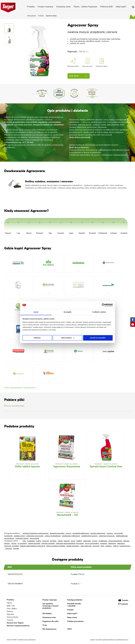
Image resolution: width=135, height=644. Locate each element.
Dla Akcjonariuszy (49, 629)
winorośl (46, 541)
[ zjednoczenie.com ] (122, 640)
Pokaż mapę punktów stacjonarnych (20, 388)
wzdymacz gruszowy (107, 536)
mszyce (68, 533)
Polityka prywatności (75, 621)
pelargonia (112, 543)
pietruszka (87, 541)
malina (39, 541)
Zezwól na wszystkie (98, 338)
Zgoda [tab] (36, 312)
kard (102, 546)
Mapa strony (72, 617)
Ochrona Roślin (13, 617)
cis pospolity (22, 543)
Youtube (123, 600)
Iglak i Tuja (11, 606)
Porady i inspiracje (45, 7)
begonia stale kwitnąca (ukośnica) (33, 546)
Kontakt (70, 610)
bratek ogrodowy (73, 546)
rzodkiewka (103, 541)
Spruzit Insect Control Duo (106, 467)
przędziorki (8, 536)
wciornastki (118, 533)
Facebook (123, 604)
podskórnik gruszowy (89, 536)
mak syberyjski (86, 546)
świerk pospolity (34, 543)
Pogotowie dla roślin (51, 621)
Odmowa (37, 338)
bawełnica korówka (57, 533)
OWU (70, 629)
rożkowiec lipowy (22, 538)
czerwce (110, 533)
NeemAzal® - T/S (67, 515)
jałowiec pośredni (48, 543)
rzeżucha (8, 548)
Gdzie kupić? (121, 7)
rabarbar (109, 546)
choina (14, 543)
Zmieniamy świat (63, 7)
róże (24, 541)
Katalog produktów (75, 600)
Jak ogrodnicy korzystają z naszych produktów (50, 606)
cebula (60, 541)
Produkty (31, 7)
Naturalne (10, 614)
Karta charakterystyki (14, 406)
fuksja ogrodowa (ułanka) (56, 546)
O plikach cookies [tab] (99, 312)
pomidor (53, 541)
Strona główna (32, 16)
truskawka (31, 541)
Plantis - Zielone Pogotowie (85, 7)
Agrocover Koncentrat (67, 467)
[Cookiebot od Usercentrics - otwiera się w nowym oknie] (103, 305)
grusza (95, 541)
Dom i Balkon (12, 609)
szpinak (16, 548)
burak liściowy (125, 546)
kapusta (67, 541)
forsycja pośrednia (92, 543)
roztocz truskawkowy (53, 536)
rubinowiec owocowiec (35, 536)
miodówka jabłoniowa (81, 533)
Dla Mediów (47, 614)
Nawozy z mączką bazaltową (18, 626)
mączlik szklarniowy (98, 533)
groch (73, 541)
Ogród (9, 603)
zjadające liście (19, 536)
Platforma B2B (106, 7)
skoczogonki (34, 538)
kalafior (79, 541)
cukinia (116, 546)
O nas (45, 625)
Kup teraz (78, 76)
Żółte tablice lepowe (28, 467)
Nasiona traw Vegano (15, 623)
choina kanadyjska (115, 541)
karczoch (96, 546)
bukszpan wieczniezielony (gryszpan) (70, 543)
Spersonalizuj (68, 338)
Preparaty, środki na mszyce (28, 464)
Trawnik (10, 620)
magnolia (104, 543)
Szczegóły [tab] (67, 312)
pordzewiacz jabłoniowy (71, 536)
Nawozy (10, 611)
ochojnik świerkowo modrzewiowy (36, 533)
